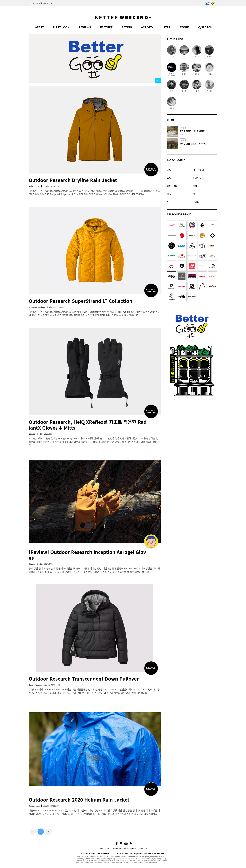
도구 (169, 202)
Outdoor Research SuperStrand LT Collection (80, 301)
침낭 (169, 178)
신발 (195, 186)
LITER (167, 27)
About (102, 848)
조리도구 (197, 178)
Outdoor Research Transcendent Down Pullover (84, 679)
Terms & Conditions (114, 848)
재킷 (169, 194)
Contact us (142, 848)
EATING (127, 27)
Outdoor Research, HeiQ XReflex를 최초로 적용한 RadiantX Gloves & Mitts (88, 425)
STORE (184, 27)
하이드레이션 (174, 186)
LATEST (39, 27)
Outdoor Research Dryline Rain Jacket (73, 180)
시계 (195, 194)
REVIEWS (85, 27)
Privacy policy (130, 848)
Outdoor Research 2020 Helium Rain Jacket (79, 800)
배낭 (169, 170)
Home (32, 3)
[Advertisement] (192, 420)
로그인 (39, 3)
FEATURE (106, 27)
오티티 (196, 202)
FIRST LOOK (61, 27)
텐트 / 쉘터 (198, 170)
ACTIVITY (147, 27)
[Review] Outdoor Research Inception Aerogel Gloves (87, 555)
